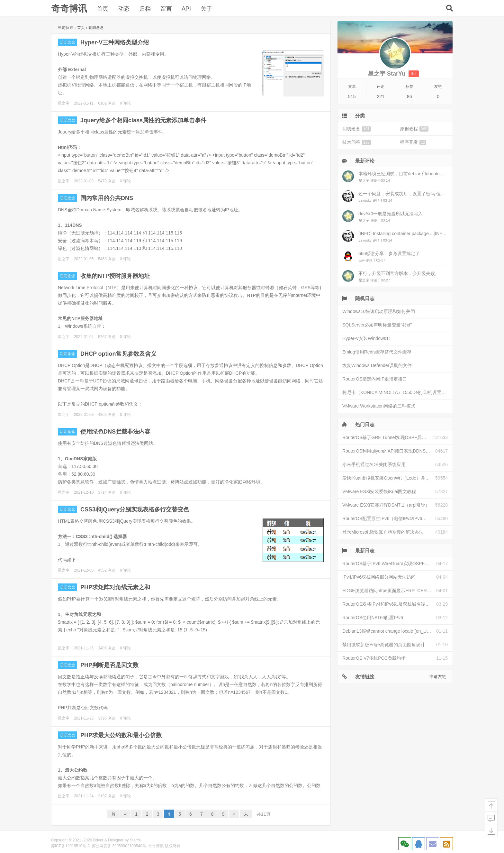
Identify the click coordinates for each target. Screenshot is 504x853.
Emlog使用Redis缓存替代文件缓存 (377, 352)
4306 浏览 (107, 415)
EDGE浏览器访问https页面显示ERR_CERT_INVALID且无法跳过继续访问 (389, 591)
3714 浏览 (107, 492)
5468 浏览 (107, 259)
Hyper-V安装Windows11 (367, 338)
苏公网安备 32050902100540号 (119, 846)
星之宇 (64, 103)
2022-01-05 (84, 259)
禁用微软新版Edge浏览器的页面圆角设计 (384, 645)
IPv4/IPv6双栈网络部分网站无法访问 (379, 577)
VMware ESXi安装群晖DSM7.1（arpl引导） (386, 505)
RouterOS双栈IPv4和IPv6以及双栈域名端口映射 (389, 604)
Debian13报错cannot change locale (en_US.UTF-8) (389, 631)
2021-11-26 (84, 648)
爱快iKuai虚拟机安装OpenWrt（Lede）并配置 (388, 478)
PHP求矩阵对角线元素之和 (115, 587)
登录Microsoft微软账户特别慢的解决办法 (383, 532)
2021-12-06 (84, 570)
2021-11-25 (84, 718)
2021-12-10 (84, 492)
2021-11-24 (84, 796)
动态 (124, 9)
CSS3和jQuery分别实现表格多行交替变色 (135, 509)
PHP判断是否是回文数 (109, 665)
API (186, 9)
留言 (166, 9)
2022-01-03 (84, 415)
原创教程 (414, 129)
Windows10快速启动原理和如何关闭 (379, 311)
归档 (145, 9)
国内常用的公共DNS (107, 198)
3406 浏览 (107, 648)
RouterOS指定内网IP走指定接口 (375, 379)
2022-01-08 (84, 181)
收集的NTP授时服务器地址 (115, 276)
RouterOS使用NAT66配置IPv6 (373, 618)
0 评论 (125, 103)
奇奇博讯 (69, 9)
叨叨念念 (67, 42)
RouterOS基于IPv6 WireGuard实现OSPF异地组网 (389, 564)
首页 (103, 9)
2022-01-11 (84, 103)
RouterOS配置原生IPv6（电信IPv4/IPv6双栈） (389, 518)
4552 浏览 (107, 570)
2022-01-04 (84, 337)
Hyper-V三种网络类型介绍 (115, 42)
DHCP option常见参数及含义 (118, 354)
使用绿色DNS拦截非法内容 (115, 432)
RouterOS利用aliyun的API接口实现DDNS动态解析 (389, 451)
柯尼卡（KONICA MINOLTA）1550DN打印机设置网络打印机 (397, 392)
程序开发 (413, 142)
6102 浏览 (107, 103)
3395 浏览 (107, 718)
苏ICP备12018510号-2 (70, 846)
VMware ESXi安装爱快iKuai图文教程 (379, 491)
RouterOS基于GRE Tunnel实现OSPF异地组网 (387, 437)
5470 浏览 (107, 181)
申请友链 (438, 677)
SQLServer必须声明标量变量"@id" (377, 325)
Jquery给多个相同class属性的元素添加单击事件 (143, 120)
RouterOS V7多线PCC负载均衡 (374, 658)
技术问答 (357, 142)
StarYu (136, 840)
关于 (206, 9)
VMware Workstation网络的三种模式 (379, 406)
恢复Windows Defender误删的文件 (377, 365)
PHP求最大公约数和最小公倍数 (121, 735)
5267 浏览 (107, 337)
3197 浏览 (107, 796)
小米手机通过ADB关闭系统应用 (374, 464)
